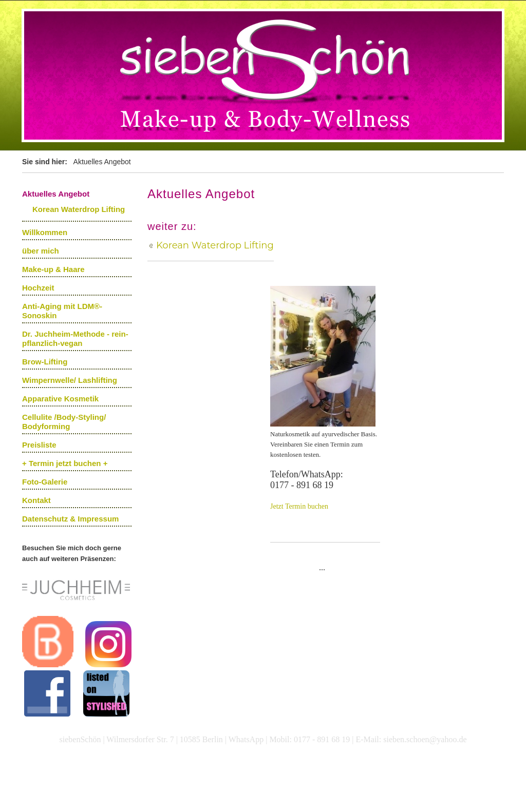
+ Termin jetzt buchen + (65, 463)
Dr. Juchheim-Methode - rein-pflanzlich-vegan (75, 339)
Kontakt (36, 500)
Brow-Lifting (45, 362)
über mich (41, 251)
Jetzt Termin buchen (299, 506)
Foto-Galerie (45, 482)
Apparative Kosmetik (60, 399)
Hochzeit (38, 288)
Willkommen (45, 232)
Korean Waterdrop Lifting (79, 209)
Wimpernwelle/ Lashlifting (70, 380)
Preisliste (39, 445)
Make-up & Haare (53, 269)
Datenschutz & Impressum (70, 519)
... (322, 567)
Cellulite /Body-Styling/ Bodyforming (64, 422)
